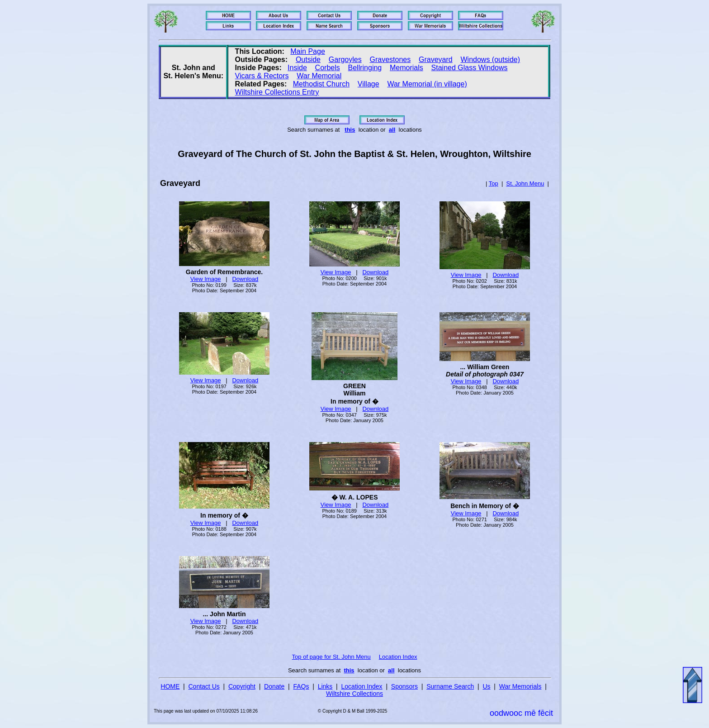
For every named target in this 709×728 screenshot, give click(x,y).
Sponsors (404, 686)
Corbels (328, 68)
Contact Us (204, 686)
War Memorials (520, 686)
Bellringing (365, 68)
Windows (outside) (490, 59)
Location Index (398, 657)
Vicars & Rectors (262, 76)
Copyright (242, 686)
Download (245, 279)
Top (494, 183)
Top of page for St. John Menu (331, 657)
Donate (274, 686)
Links (325, 686)
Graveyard (436, 59)
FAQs (301, 686)
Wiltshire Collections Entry (277, 92)
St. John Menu (525, 183)
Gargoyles (345, 59)
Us (486, 686)
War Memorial (319, 76)
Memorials (406, 68)
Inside (297, 68)
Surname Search (450, 686)
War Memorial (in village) (427, 84)
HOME (170, 686)
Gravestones (390, 59)
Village (369, 84)
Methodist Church (321, 84)
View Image (206, 279)
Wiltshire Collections (354, 694)
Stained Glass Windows (470, 68)
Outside (308, 59)
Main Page (308, 51)
